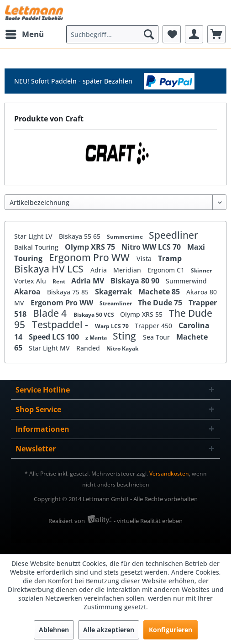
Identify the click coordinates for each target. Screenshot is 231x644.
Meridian (128, 270)
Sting (126, 336)
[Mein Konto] (194, 34)
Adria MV (89, 281)
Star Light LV (34, 236)
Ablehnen (54, 630)
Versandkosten (169, 474)
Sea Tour (157, 337)
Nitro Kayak (122, 348)
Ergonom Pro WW (90, 257)
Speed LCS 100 (55, 337)
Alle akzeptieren (109, 630)
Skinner (201, 270)
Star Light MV (50, 348)
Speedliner (173, 235)
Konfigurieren (171, 630)
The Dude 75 (161, 303)
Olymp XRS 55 (142, 314)
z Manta (97, 338)
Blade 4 (51, 313)
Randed (89, 348)
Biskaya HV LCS (50, 269)
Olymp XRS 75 (91, 247)
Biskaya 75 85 (69, 292)
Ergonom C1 (167, 270)
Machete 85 (160, 292)
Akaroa (28, 292)
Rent (60, 281)
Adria (100, 270)
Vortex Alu (31, 281)
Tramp (170, 258)
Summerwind (186, 281)
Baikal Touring (37, 247)
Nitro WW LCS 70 (152, 247)
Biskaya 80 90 (136, 281)
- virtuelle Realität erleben (148, 521)
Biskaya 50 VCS (94, 315)
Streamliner (116, 303)
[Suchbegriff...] (112, 34)
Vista (145, 259)
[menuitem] (24, 34)
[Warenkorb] (216, 34)
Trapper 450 (154, 326)
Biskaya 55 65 (81, 236)
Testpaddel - (61, 325)
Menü (25, 33)
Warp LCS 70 (113, 326)
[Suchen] (149, 34)
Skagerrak (114, 292)
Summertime (126, 237)
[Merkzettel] (172, 34)
